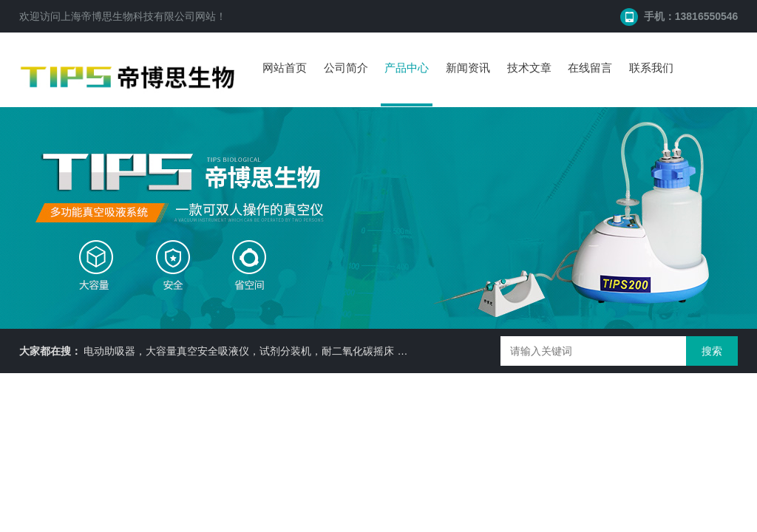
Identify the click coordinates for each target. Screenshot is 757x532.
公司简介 (346, 68)
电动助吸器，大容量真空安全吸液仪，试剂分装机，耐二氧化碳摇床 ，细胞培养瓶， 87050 (292, 351)
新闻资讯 (468, 68)
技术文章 (529, 68)
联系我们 (651, 68)
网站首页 (285, 68)
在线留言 (590, 68)
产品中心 (407, 68)
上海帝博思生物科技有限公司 (128, 16)
